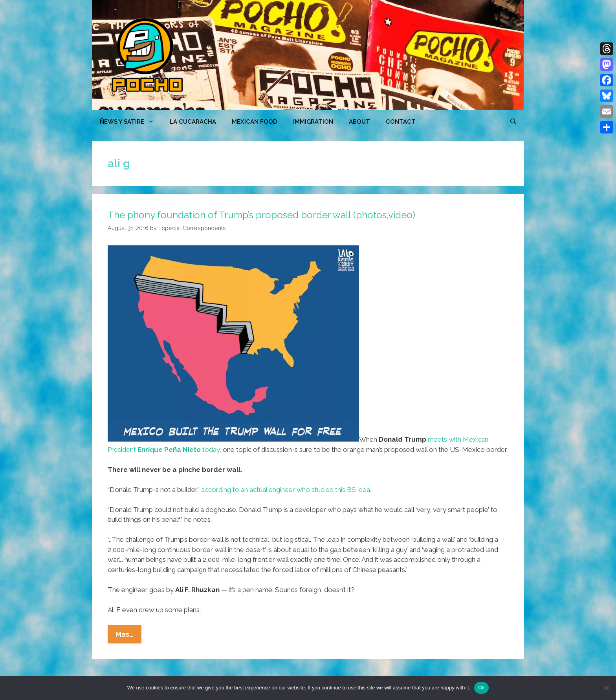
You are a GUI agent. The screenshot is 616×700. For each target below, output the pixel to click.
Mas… (128, 636)
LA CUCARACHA (193, 122)
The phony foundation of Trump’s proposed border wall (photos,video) (261, 215)
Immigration (313, 122)
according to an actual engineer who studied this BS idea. (286, 490)
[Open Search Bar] (513, 122)
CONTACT (401, 122)
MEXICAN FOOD (255, 122)
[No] (606, 688)
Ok (481, 688)
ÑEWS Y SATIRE (131, 122)
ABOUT (359, 122)
